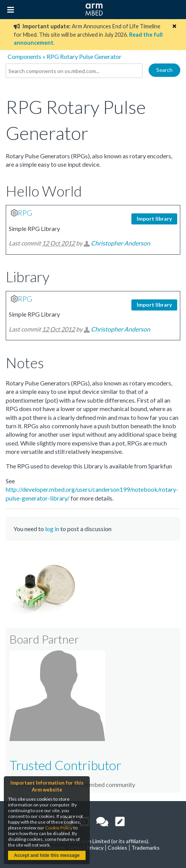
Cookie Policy (59, 828)
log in (52, 529)
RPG (25, 213)
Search (164, 70)
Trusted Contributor (66, 765)
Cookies (117, 848)
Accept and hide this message (47, 855)
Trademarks (146, 848)
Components (24, 56)
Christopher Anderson (120, 243)
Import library (154, 219)
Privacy (95, 848)
